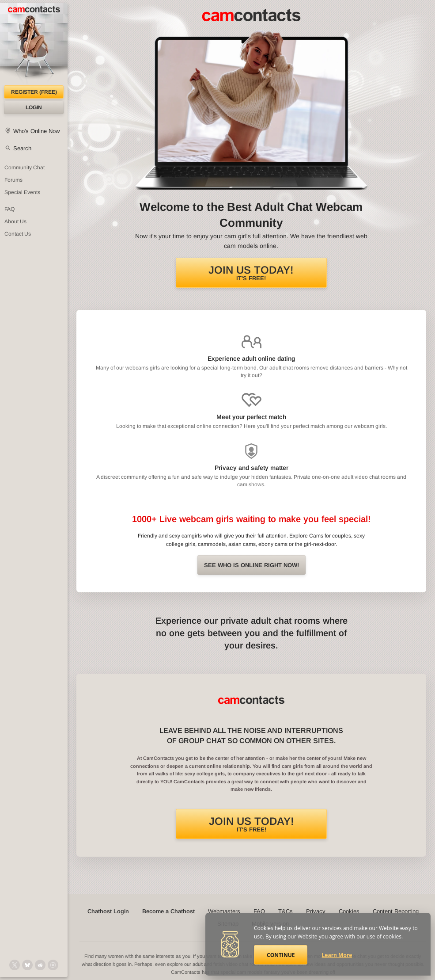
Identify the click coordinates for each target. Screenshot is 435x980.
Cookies (349, 911)
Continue (281, 955)
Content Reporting (396, 911)
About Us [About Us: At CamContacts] (15, 221)
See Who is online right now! (252, 565)
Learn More (337, 955)
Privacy (316, 911)
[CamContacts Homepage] (34, 44)
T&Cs (286, 911)
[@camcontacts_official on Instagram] (53, 965)
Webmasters (224, 911)
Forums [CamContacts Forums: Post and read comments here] (13, 180)
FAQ (259, 911)
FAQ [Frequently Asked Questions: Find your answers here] (9, 209)
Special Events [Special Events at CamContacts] (22, 192)
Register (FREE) (34, 92)
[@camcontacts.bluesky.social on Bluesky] (27, 965)
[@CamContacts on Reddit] (40, 965)
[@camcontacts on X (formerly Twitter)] (15, 965)
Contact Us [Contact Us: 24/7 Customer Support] (18, 234)
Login (34, 107)
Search (22, 148)
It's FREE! (251, 273)
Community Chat (25, 168)
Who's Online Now (36, 131)
